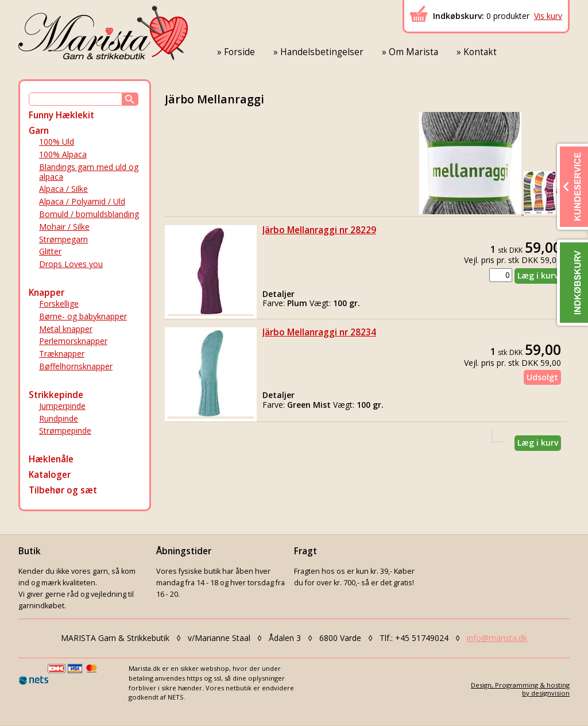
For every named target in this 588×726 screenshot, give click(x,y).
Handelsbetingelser (322, 52)
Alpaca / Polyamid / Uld (82, 201)
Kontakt (480, 52)
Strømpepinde (65, 430)
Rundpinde (59, 418)
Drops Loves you (71, 264)
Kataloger (50, 475)
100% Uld (57, 142)
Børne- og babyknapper (83, 316)
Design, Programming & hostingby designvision (520, 689)
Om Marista (413, 52)
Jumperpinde (62, 406)
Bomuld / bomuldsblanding (89, 214)
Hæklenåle (51, 459)
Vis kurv (548, 16)
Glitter (50, 251)
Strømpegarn (63, 239)
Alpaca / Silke (63, 189)
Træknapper (62, 354)
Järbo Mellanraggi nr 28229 (319, 230)
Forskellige (59, 304)
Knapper (47, 293)
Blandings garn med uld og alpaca (89, 172)
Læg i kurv (538, 275)
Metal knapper (66, 329)
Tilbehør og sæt (63, 490)
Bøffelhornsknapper (76, 366)
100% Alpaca (63, 154)
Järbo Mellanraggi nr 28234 (319, 332)
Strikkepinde (56, 395)
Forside (239, 52)
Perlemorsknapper (73, 341)
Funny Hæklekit (61, 115)
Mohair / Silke (64, 227)
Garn (39, 131)
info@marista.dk (497, 638)
